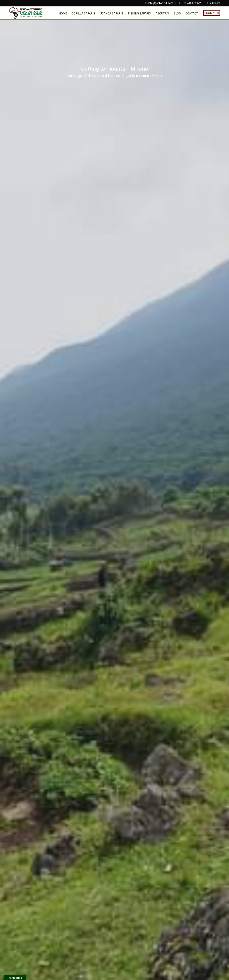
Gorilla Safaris (83, 13)
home (63, 13)
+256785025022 (191, 3)
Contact (192, 13)
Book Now (212, 13)
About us (162, 13)
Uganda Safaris (112, 13)
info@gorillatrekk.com (161, 3)
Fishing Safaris (139, 13)
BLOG (177, 13)
